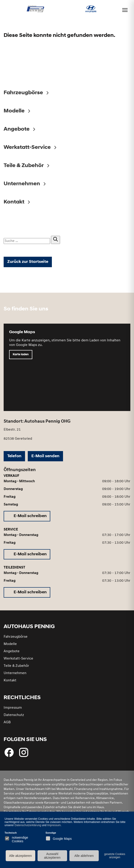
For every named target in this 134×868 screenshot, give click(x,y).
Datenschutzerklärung (28, 825)
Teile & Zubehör (16, 666)
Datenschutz (14, 715)
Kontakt (10, 680)
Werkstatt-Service (18, 659)
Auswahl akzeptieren (52, 856)
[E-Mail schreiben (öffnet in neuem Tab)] (27, 516)
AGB (7, 722)
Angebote (12, 651)
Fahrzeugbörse (16, 637)
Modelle (10, 644)
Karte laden (21, 354)
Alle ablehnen (84, 856)
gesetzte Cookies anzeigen (115, 856)
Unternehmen (15, 673)
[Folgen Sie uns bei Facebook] (9, 752)
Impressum (13, 708)
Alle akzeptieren (20, 856)
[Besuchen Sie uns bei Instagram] (24, 752)
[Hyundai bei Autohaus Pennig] (91, 10)
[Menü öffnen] (125, 10)
